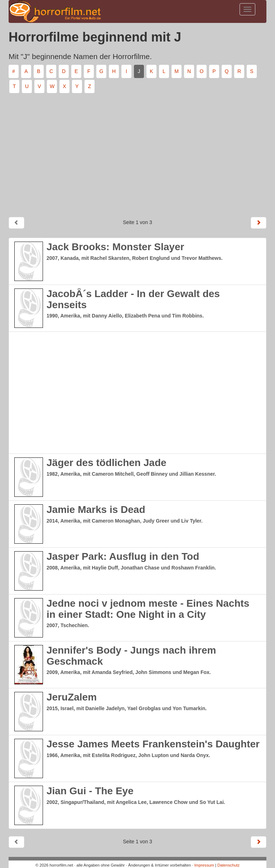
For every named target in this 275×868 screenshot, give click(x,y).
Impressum (204, 865)
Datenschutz (228, 865)
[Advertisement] (137, 152)
